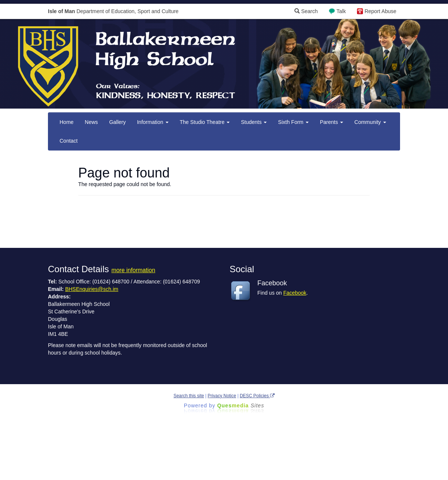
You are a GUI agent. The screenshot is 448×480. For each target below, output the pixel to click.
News (91, 122)
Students (254, 122)
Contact (69, 141)
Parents (332, 122)
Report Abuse (380, 11)
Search (306, 11)
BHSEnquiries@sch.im (92, 289)
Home (66, 122)
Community (370, 122)
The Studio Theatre (205, 122)
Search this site (189, 396)
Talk (341, 11)
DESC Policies (257, 396)
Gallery (117, 122)
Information (153, 122)
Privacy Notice (222, 396)
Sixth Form (293, 122)
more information (133, 270)
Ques (241, 405)
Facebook (295, 293)
